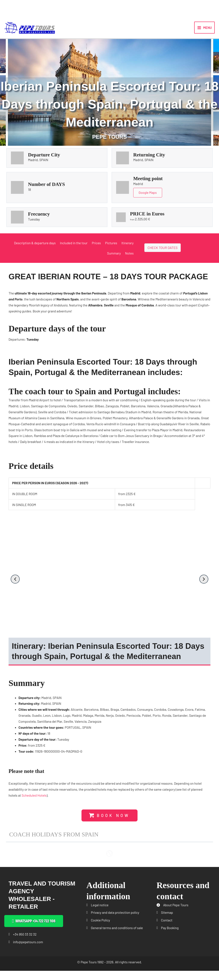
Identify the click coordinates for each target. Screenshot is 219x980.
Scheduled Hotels (34, 801)
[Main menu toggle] (204, 31)
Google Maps (148, 198)
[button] (15, 585)
